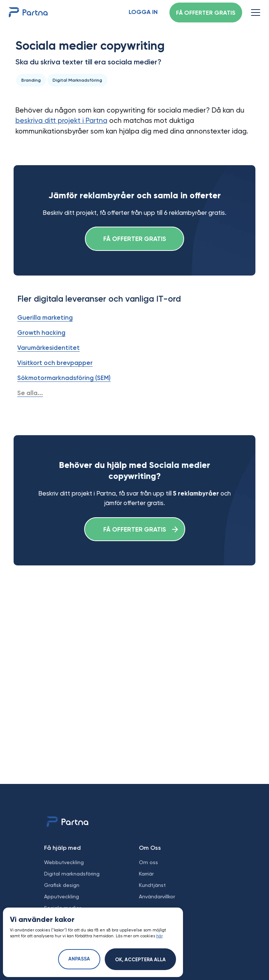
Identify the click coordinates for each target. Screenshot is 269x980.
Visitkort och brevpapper (55, 363)
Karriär (146, 874)
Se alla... (30, 393)
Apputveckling (62, 896)
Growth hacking (41, 333)
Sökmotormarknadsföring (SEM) (64, 378)
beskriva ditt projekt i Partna (61, 120)
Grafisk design (62, 885)
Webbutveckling (64, 862)
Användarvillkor (157, 896)
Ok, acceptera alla (140, 960)
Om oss (148, 862)
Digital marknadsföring (72, 874)
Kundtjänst (152, 885)
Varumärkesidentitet (49, 348)
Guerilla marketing (45, 317)
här (159, 936)
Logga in (143, 13)
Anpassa (79, 959)
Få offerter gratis (206, 13)
